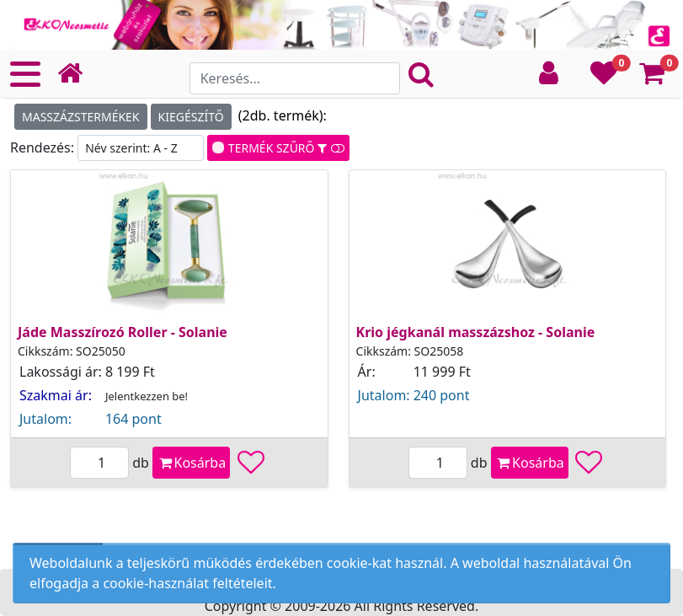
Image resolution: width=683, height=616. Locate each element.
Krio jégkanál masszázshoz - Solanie (476, 332)
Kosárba (191, 463)
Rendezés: (44, 147)
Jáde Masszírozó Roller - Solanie (123, 332)
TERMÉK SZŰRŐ (281, 148)
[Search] (295, 78)
